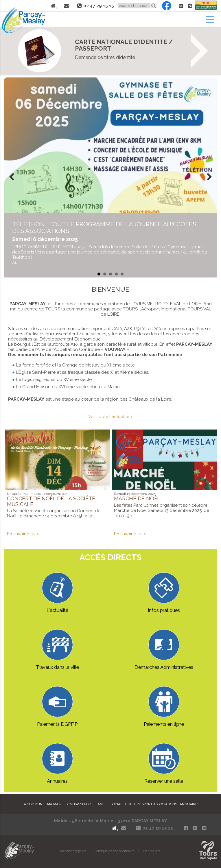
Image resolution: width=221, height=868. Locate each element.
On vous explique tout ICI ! (110, 51)
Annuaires (57, 764)
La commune (33, 804)
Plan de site (152, 851)
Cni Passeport (80, 804)
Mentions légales (73, 851)
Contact (67, 6)
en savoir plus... (110, 243)
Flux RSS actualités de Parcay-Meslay (181, 6)
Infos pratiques (164, 593)
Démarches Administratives (164, 650)
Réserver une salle (164, 764)
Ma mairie (56, 804)
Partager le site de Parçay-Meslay (190, 6)
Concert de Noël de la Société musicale (51, 501)
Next (209, 177)
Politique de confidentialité (114, 851)
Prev (12, 177)
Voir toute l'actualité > (110, 417)
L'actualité (57, 593)
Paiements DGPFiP (57, 707)
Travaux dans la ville (57, 650)
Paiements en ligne (164, 707)
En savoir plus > (23, 534)
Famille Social (109, 804)
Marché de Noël (137, 498)
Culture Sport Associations (151, 804)
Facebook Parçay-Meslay (167, 6)
